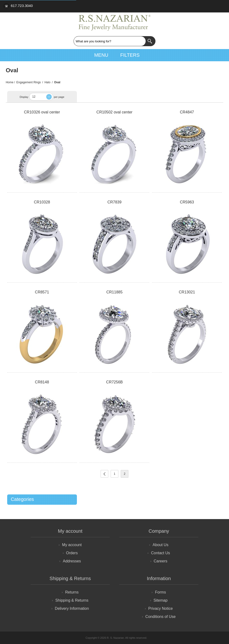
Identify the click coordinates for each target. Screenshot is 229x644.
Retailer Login (216, 6)
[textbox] (110, 41)
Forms (160, 592)
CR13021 (187, 292)
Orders (72, 553)
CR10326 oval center (42, 112)
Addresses (72, 561)
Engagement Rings (29, 82)
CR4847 (187, 112)
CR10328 (42, 202)
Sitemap (161, 600)
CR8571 (42, 292)
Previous (104, 474)
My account (72, 545)
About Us (160, 545)
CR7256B (114, 382)
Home (10, 82)
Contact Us (160, 553)
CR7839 (114, 202)
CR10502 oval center (114, 112)
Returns (72, 592)
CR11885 (114, 292)
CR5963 (187, 202)
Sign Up (203, 6)
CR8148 (42, 382)
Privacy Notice (160, 608)
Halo (48, 82)
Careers (161, 561)
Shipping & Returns (72, 600)
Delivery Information (72, 608)
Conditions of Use (160, 617)
